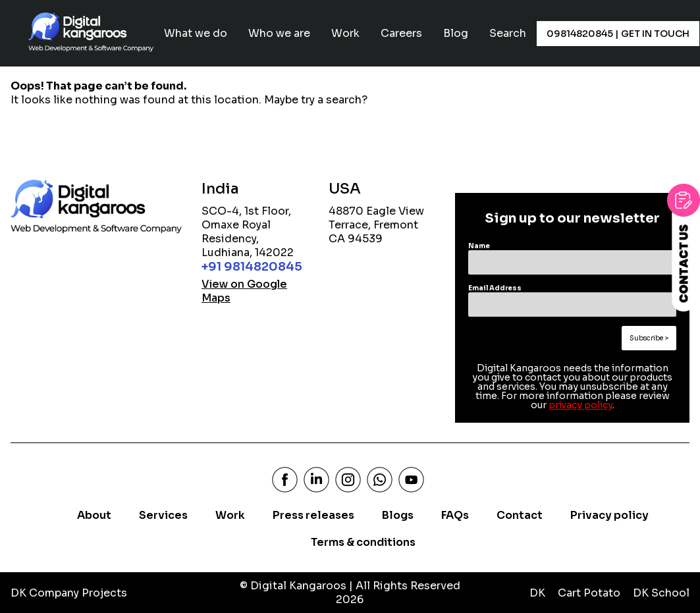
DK (537, 593)
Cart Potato (589, 593)
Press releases (313, 515)
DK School (661, 593)
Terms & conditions (363, 542)
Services (163, 515)
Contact (520, 515)
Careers (401, 33)
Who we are (279, 33)
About (94, 515)
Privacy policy (609, 515)
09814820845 (580, 34)
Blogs (398, 515)
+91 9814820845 (252, 267)
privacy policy (580, 405)
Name (479, 246)
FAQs (455, 515)
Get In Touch (654, 34)
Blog (456, 33)
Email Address (495, 288)
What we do (196, 33)
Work (345, 33)
